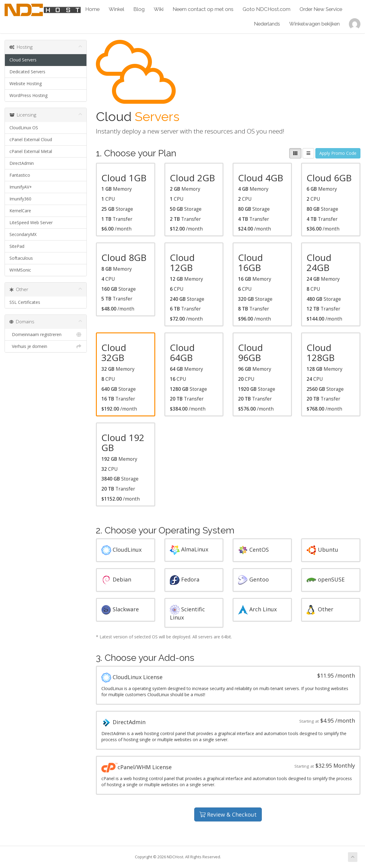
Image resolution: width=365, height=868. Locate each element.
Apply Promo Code (338, 153)
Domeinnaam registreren (46, 335)
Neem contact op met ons (203, 9)
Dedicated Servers (27, 72)
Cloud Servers (23, 60)
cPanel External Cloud (31, 139)
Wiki (159, 9)
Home (92, 9)
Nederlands (267, 24)
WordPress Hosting (28, 95)
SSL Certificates (25, 302)
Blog (139, 9)
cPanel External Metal (31, 151)
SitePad (17, 246)
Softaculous (21, 258)
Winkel (116, 9)
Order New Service (321, 9)
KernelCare (20, 211)
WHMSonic (20, 270)
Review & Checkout (228, 814)
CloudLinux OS (24, 128)
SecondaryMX (23, 234)
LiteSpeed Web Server (31, 222)
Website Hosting (26, 83)
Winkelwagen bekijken (314, 24)
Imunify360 (20, 199)
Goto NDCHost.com (267, 9)
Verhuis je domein (46, 346)
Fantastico (20, 175)
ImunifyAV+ (21, 187)
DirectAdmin (22, 163)
